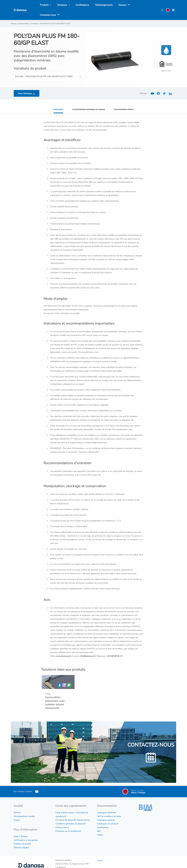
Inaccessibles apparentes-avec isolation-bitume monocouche (55, 693)
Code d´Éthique (21, 827)
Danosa (17, 803)
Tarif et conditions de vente (109, 807)
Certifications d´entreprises (26, 831)
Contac (100, 851)
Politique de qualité (22, 834)
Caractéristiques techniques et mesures (88, 100)
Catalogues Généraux (107, 803)
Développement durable (24, 807)
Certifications (103, 818)
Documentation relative (125, 100)
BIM (99, 822)
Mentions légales (21, 838)
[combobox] (48, 67)
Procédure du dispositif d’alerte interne (73, 811)
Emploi (17, 811)
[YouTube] (37, 782)
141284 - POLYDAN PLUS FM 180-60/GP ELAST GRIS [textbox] (44, 67)
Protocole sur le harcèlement (68, 822)
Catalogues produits (106, 811)
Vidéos (100, 825)
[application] (123, 5)
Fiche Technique (25, 84)
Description (57, 100)
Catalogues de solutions (108, 814)
